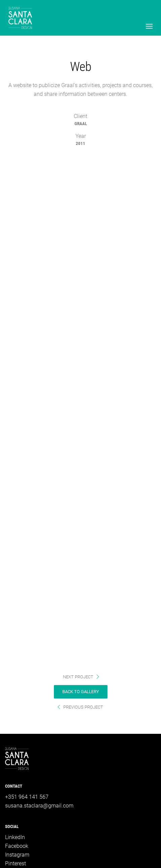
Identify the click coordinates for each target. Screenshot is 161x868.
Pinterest (15, 863)
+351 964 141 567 (27, 797)
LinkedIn (15, 837)
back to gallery (81, 692)
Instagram (17, 855)
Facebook (17, 846)
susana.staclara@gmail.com (39, 806)
